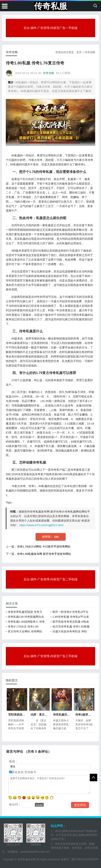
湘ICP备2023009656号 (85, 859)
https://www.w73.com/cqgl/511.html (41, 525)
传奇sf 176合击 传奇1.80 (23, 626)
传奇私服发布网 (27, 859)
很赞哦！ (48, 537)
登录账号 (30, 772)
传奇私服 (51, 6)
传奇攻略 (90, 52)
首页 (79, 52)
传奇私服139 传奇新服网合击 (26, 617)
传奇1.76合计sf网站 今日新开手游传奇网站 (44, 546)
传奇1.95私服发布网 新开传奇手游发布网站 (44, 554)
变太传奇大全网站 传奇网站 (25, 631)
